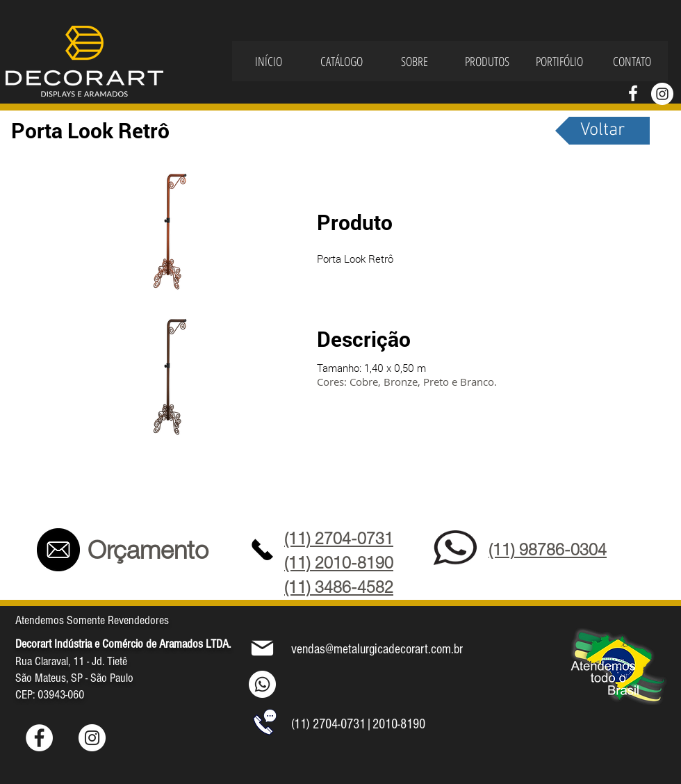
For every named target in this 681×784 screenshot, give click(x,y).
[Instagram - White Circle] (662, 94)
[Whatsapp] (262, 684)
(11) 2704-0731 (328, 724)
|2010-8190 (395, 724)
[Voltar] (602, 131)
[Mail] (262, 648)
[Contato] (58, 550)
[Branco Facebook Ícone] (633, 93)
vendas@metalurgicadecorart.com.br (377, 649)
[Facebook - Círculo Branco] (39, 738)
